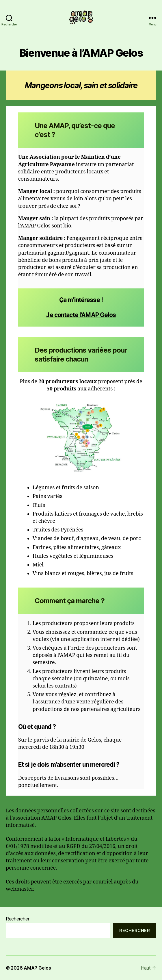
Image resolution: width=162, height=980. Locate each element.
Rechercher (17, 919)
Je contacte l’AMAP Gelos (81, 315)
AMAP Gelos (37, 968)
